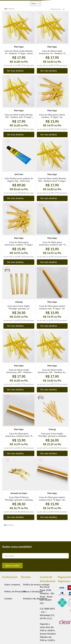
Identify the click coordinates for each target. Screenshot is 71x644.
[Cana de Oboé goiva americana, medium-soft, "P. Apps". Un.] (52, 234)
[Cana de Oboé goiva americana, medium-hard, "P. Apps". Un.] (19, 425)
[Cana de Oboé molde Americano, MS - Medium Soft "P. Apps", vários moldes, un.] (52, 362)
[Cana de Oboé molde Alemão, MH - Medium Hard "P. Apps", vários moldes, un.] (52, 170)
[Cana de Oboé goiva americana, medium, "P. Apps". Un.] (19, 234)
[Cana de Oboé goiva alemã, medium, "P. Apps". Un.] (52, 107)
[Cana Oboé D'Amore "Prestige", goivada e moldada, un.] (19, 489)
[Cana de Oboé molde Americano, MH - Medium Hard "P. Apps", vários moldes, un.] (19, 362)
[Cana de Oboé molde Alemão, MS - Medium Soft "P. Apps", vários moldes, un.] (19, 107)
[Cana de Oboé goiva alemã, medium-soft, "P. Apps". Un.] (52, 298)
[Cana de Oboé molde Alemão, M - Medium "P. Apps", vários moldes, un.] (19, 43)
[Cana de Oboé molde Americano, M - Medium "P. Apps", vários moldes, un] (52, 43)
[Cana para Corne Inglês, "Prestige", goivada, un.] (19, 298)
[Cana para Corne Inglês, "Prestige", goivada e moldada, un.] (52, 425)
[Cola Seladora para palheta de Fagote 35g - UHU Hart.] (19, 170)
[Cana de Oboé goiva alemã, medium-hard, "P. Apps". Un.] (52, 489)
